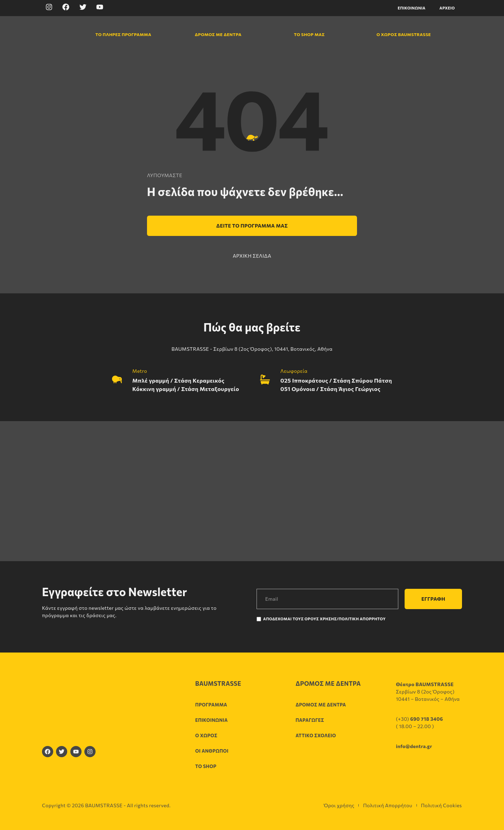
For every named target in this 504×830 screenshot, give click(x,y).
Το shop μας (309, 34)
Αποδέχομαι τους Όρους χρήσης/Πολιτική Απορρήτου (324, 619)
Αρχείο (447, 8)
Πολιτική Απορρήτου (387, 805)
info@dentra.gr (414, 746)
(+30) (419, 719)
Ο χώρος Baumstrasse (400, 34)
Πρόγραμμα (211, 705)
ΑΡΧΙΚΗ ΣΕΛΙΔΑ (252, 256)
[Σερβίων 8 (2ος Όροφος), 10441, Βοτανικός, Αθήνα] (252, 491)
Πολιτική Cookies (442, 805)
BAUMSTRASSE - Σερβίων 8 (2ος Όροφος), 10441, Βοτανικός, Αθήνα (252, 349)
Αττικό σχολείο (316, 735)
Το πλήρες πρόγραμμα (119, 34)
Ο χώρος (206, 735)
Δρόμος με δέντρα (218, 34)
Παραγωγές (310, 720)
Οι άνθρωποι (212, 751)
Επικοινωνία (411, 8)
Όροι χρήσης (339, 805)
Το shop (206, 766)
